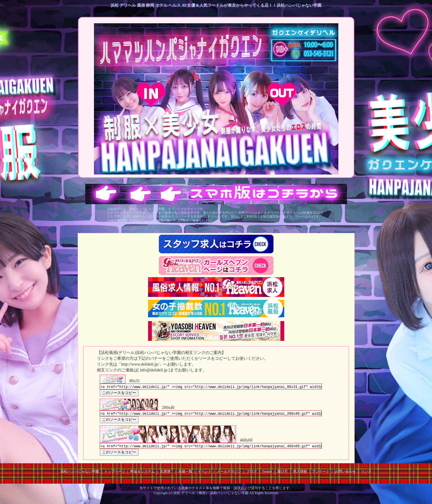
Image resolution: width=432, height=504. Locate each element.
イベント (205, 474)
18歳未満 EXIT (282, 94)
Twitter (267, 474)
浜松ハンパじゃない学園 (80, 474)
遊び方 (282, 474)
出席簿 (165, 474)
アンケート (321, 474)
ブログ (252, 474)
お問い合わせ (345, 474)
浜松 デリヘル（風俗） (191, 496)
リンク (366, 474)
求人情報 (300, 474)
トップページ (115, 474)
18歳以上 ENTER (151, 94)
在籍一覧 (185, 474)
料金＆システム (143, 474)
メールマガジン (229, 474)
